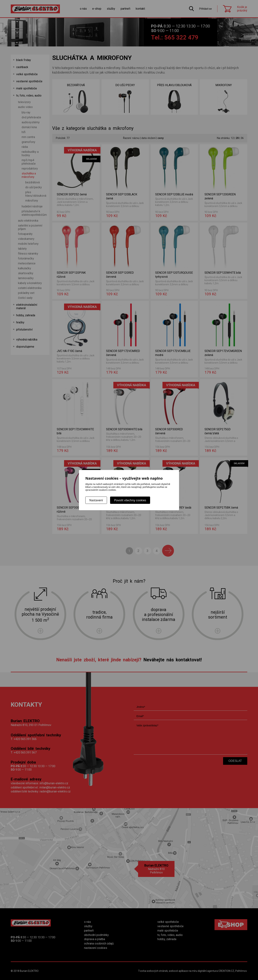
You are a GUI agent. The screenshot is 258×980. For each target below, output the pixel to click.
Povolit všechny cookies (130, 500)
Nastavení (96, 500)
